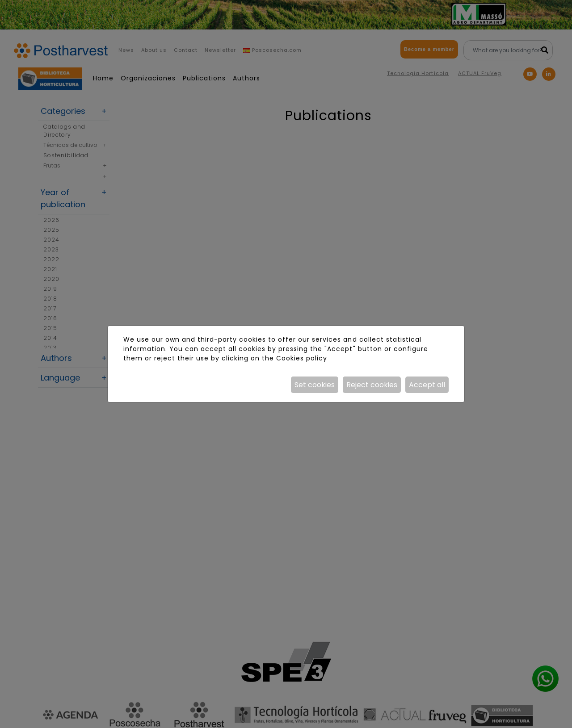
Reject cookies (372, 385)
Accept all (427, 385)
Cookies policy (302, 358)
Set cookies (315, 385)
